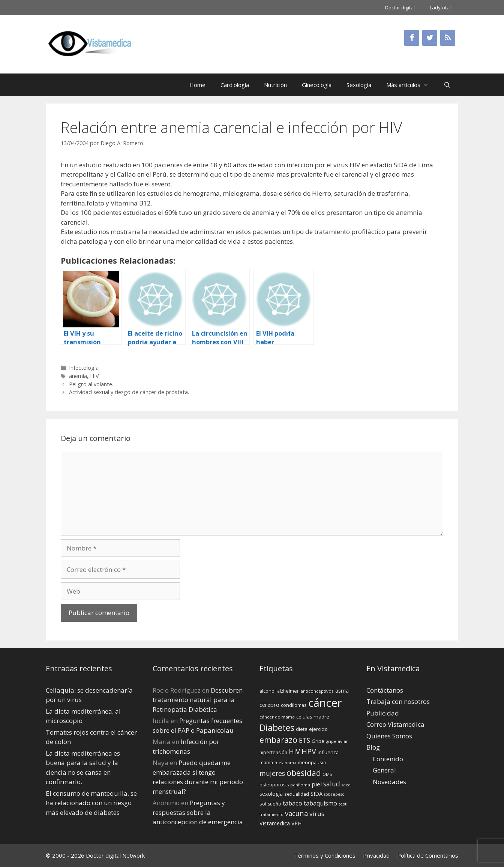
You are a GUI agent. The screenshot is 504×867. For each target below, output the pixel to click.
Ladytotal (440, 7)
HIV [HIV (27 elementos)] (294, 751)
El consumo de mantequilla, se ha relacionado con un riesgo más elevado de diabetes (91, 803)
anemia (78, 376)
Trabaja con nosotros (398, 701)
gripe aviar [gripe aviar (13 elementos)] (337, 741)
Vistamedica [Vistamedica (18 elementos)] (275, 823)
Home (197, 85)
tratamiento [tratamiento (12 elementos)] (271, 814)
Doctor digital (400, 7)
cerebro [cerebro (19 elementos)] (269, 705)
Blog (373, 747)
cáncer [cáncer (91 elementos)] (325, 703)
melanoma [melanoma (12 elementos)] (285, 763)
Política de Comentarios (428, 855)
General (384, 770)
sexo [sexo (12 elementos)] (346, 785)
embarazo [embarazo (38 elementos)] (278, 740)
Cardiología (235, 85)
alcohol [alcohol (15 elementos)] (268, 691)
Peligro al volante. (91, 384)
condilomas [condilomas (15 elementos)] (294, 705)
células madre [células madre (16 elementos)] (313, 717)
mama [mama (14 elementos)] (266, 763)
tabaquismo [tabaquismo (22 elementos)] (320, 803)
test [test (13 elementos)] (343, 804)
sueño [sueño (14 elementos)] (274, 804)
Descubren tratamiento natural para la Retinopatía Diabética (198, 700)
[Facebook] (412, 38)
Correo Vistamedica (395, 724)
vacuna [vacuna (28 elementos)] (296, 813)
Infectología (84, 368)
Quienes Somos (389, 736)
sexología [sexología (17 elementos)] (271, 794)
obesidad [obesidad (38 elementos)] (304, 773)
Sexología (359, 85)
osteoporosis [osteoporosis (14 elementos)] (274, 785)
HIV (94, 376)
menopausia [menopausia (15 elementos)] (312, 762)
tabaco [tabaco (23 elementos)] (292, 803)
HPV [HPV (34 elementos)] (309, 751)
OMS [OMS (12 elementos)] (327, 774)
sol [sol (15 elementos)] (263, 804)
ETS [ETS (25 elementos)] (304, 740)
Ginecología (317, 85)
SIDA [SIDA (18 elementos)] (316, 794)
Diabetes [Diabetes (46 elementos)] (277, 727)
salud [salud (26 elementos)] (332, 784)
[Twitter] (430, 38)
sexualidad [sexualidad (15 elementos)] (297, 794)
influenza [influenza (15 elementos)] (328, 752)
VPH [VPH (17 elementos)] (296, 823)
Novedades (389, 782)
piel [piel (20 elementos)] (317, 784)
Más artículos (411, 85)
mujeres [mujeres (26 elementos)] (272, 773)
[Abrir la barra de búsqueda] (447, 85)
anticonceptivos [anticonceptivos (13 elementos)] (317, 691)
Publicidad (383, 713)
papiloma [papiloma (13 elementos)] (300, 785)
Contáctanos (385, 690)
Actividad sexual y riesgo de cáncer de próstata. (129, 392)
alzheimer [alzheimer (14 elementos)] (288, 691)
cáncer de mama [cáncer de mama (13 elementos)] (277, 717)
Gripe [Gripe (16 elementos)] (318, 741)
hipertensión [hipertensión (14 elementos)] (273, 752)
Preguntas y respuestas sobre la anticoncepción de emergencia (198, 812)
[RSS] (448, 38)
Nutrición (275, 85)
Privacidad (376, 855)
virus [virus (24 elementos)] (317, 814)
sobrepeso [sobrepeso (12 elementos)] (334, 794)
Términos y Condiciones (325, 855)
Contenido (388, 759)
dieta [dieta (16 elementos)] (302, 729)
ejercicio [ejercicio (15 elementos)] (318, 729)
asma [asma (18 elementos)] (342, 691)
